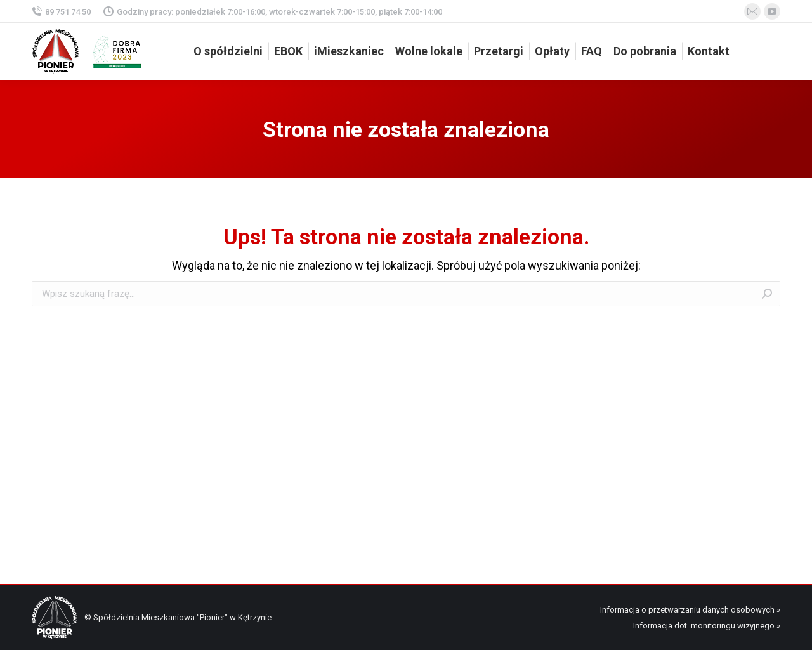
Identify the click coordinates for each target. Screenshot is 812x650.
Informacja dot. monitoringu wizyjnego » (707, 626)
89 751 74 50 (61, 11)
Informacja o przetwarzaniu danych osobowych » (690, 610)
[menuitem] (228, 51)
